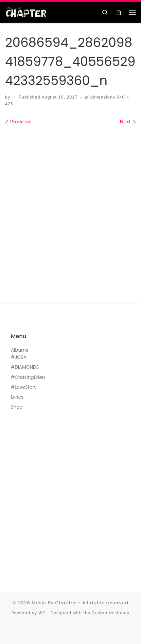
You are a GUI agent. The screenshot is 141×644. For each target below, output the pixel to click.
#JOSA (19, 357)
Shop (17, 407)
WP (42, 613)
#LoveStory (24, 387)
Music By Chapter (54, 603)
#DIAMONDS (25, 367)
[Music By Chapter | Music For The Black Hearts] (26, 12)
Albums (20, 350)
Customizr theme (111, 613)
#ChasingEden (28, 377)
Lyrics (17, 397)
